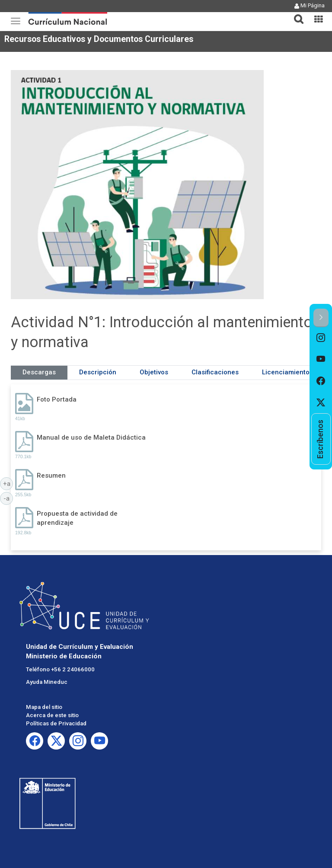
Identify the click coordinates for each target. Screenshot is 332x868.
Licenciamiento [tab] (286, 372)
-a (8, 498)
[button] (295, 14)
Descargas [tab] (39, 372)
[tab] (295, 14)
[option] (321, 338)
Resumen (51, 475)
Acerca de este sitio (52, 715)
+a (8, 483)
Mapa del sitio (44, 707)
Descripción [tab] (98, 372)
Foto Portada (57, 399)
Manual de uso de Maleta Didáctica (91, 437)
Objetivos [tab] (154, 372)
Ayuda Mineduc (47, 682)
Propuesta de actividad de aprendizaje (77, 518)
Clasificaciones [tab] (215, 372)
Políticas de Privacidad (56, 723)
